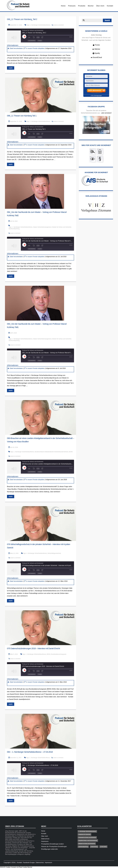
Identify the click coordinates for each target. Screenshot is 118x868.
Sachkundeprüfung (14, 229)
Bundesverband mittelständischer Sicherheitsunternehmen (51, 452)
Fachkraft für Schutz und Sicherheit (87, 837)
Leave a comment (58, 25)
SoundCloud (96, 57)
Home (63, 6)
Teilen (40, 41)
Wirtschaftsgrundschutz (54, 553)
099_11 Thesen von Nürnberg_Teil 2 (22, 19)
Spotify (96, 53)
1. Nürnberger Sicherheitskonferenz (40, 25)
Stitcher (96, 49)
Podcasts (72, 6)
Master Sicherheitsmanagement (42, 227)
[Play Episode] (25, 37)
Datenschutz (45, 839)
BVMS (71, 452)
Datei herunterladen (16, 48)
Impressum (45, 841)
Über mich (100, 6)
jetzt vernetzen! (107, 113)
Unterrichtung (94, 847)
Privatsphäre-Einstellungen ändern (53, 844)
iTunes (96, 45)
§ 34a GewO (103, 847)
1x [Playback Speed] (38, 37)
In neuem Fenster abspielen (35, 48)
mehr (11, 68)
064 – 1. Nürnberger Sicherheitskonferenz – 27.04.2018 (30, 752)
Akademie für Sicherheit (84, 834)
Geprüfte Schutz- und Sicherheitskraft (88, 841)
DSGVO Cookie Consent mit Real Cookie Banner (16, 867)
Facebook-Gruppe (29, 862)
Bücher (91, 6)
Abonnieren (32, 41)
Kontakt (110, 6)
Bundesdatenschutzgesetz (59, 654)
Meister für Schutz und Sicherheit (62, 227)
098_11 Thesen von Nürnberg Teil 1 (22, 116)
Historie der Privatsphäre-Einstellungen (54, 847)
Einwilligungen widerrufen (50, 849)
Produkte (82, 6)
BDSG (49, 654)
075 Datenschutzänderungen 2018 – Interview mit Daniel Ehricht (33, 648)
